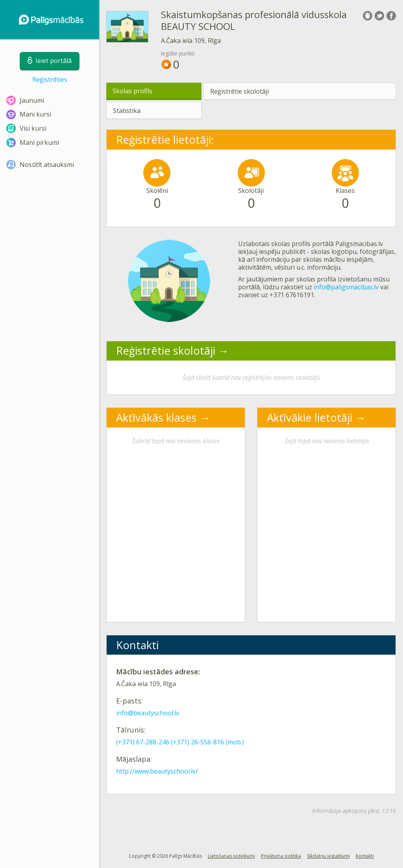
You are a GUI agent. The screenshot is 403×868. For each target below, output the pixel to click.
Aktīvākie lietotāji (310, 417)
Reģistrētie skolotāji (239, 91)
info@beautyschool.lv (148, 713)
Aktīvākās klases (156, 417)
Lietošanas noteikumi (231, 856)
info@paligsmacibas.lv (346, 287)
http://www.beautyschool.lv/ (157, 771)
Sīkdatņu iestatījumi (328, 856)
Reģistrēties (50, 80)
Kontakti (365, 856)
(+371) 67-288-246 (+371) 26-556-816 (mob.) (180, 742)
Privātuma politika (281, 856)
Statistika (127, 111)
